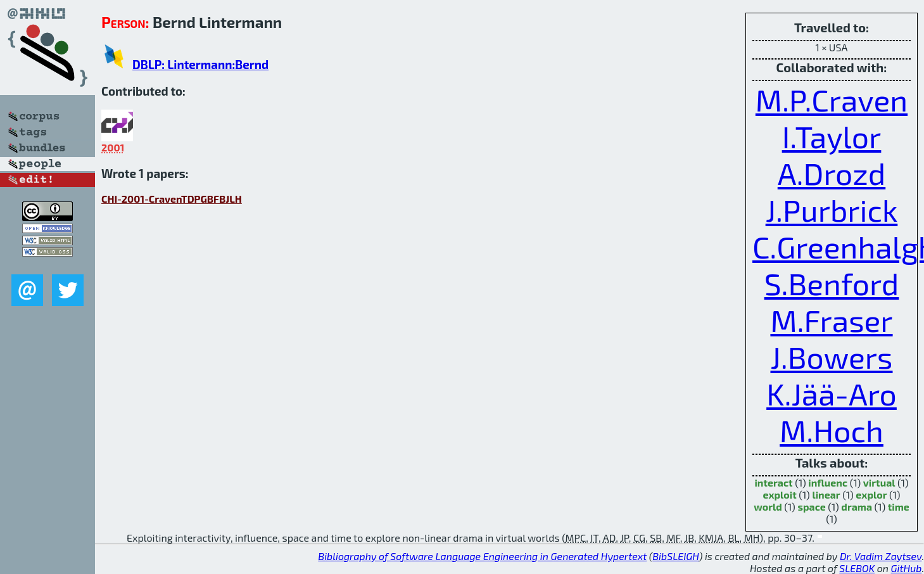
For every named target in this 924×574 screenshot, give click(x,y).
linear (826, 494)
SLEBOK (857, 568)
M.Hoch (832, 430)
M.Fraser (831, 320)
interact (773, 482)
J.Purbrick (832, 210)
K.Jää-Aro (832, 393)
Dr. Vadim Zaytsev (881, 556)
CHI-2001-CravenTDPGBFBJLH (172, 199)
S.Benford (832, 283)
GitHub (907, 568)
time (899, 507)
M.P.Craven (832, 99)
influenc (828, 482)
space (811, 507)
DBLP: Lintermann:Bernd (200, 64)
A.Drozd (832, 173)
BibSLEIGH (675, 556)
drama (857, 507)
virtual (879, 482)
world (768, 507)
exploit (779, 494)
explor (871, 494)
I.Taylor (832, 136)
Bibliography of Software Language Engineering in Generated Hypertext (482, 556)
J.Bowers (831, 357)
